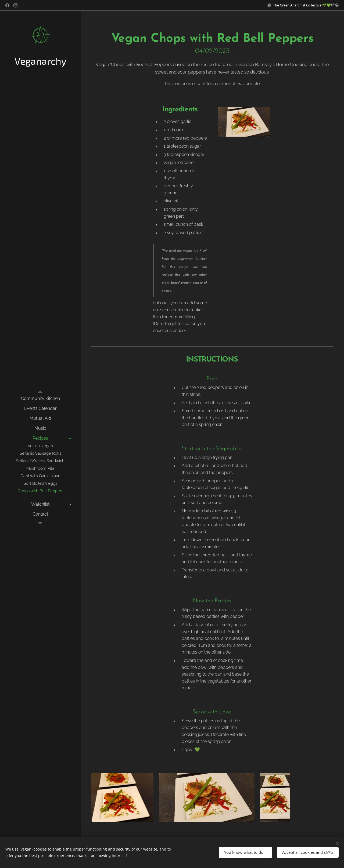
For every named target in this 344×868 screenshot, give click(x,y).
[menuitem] (40, 398)
